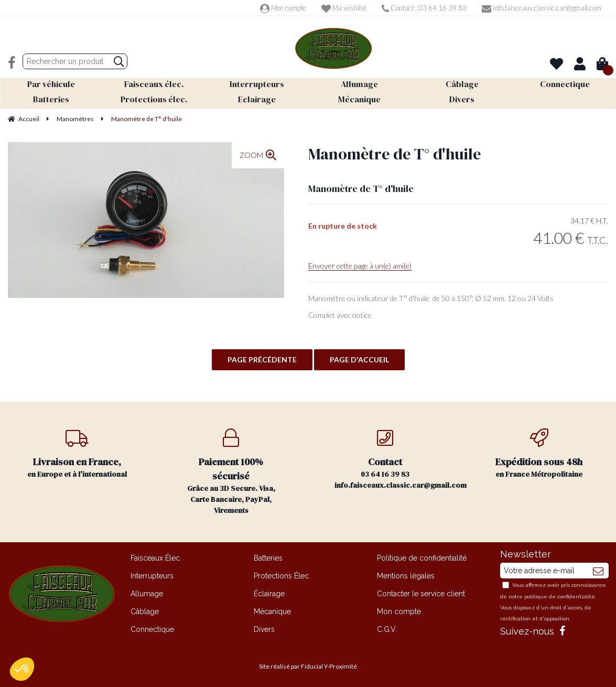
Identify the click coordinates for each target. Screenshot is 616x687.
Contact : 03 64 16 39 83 (424, 8)
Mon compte (283, 8)
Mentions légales (406, 576)
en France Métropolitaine (539, 454)
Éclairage (269, 594)
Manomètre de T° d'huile (395, 154)
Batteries (268, 558)
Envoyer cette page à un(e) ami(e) (360, 266)
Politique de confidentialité (422, 558)
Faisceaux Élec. (156, 558)
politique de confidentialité (560, 597)
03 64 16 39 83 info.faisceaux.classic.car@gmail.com (398, 459)
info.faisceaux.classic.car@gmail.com (542, 8)
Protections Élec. (282, 576)
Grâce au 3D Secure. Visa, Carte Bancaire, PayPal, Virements (231, 472)
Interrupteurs (152, 576)
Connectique (152, 629)
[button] (22, 669)
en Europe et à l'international (77, 454)
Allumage (147, 594)
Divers (264, 629)
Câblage (145, 611)
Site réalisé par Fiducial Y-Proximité (308, 666)
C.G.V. (387, 629)
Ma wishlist (344, 8)
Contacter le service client (421, 594)
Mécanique (272, 611)
